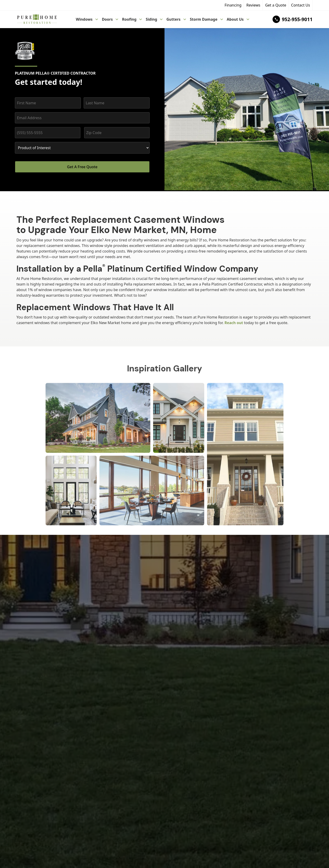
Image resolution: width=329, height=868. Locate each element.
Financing (233, 5)
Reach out (234, 323)
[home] (37, 19)
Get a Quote (276, 5)
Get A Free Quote (82, 167)
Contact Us (301, 5)
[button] (87, 19)
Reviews (253, 5)
